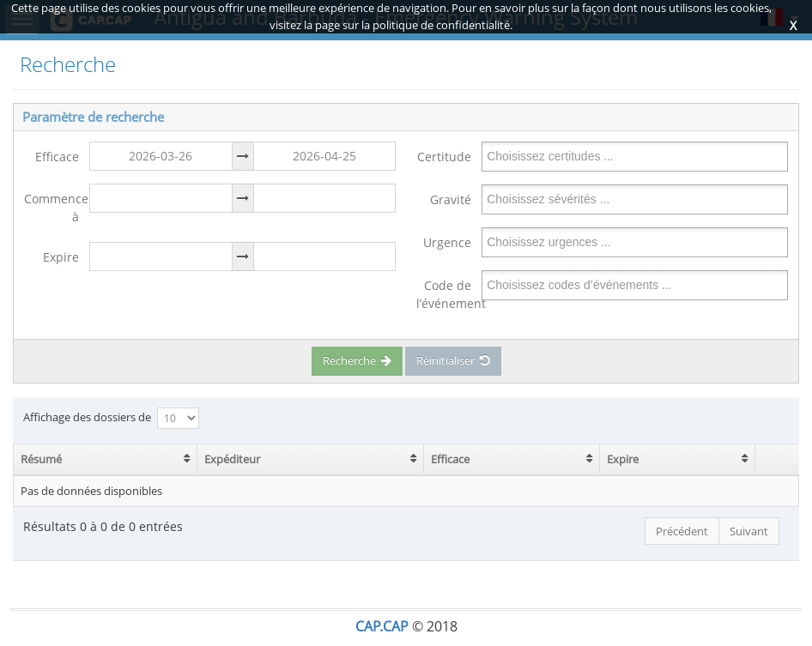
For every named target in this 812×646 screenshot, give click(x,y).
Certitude (444, 157)
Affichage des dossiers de (111, 418)
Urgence (447, 242)
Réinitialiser (453, 360)
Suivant (749, 531)
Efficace (57, 157)
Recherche (357, 360)
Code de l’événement (444, 294)
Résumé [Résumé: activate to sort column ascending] (41, 459)
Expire (61, 257)
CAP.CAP (382, 626)
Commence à (52, 208)
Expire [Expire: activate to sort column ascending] (623, 459)
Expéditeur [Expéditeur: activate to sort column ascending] (232, 459)
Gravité (451, 199)
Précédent (682, 531)
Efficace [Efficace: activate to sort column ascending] (450, 459)
